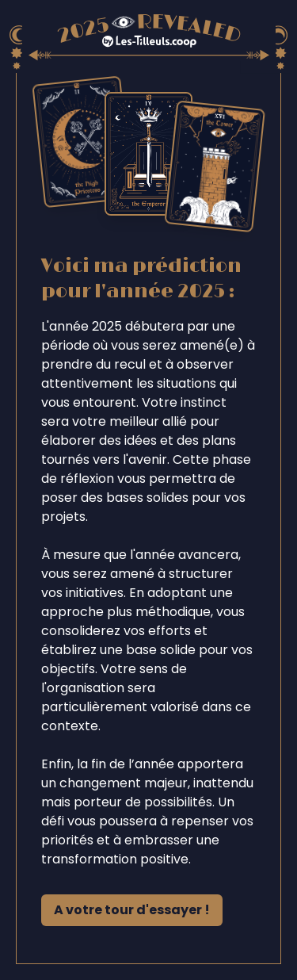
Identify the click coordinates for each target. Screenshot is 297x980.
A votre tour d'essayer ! (132, 910)
